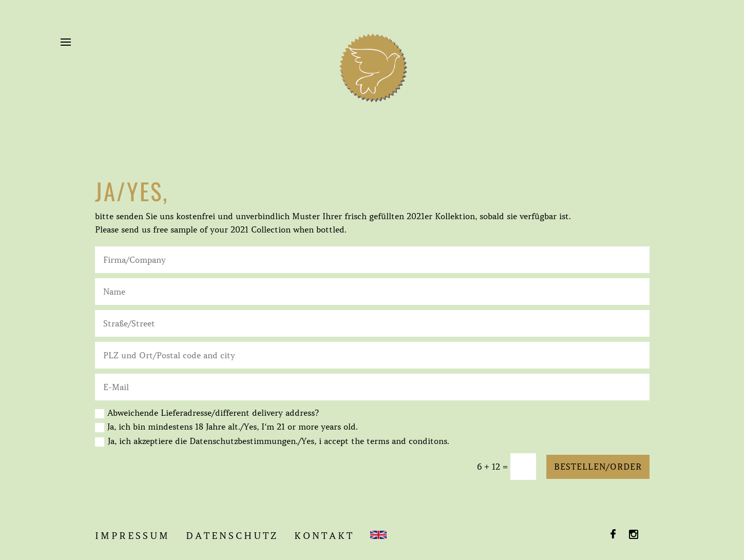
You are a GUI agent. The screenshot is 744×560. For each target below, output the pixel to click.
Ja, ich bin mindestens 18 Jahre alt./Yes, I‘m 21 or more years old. (226, 427)
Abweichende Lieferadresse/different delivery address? (207, 413)
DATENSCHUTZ (232, 536)
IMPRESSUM (132, 536)
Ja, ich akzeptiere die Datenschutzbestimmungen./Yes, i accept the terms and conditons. (279, 441)
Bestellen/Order (598, 467)
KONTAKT (324, 536)
